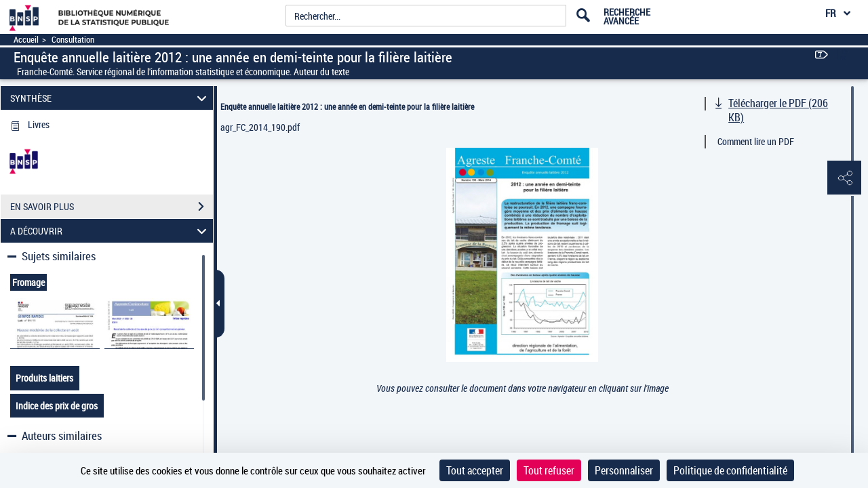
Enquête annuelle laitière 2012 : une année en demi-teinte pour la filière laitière (347, 106)
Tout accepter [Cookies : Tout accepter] (475, 470)
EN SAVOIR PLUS (112, 207)
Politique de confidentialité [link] (730, 470)
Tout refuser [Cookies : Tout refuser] (549, 470)
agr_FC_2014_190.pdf (260, 127)
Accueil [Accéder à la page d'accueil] (26, 40)
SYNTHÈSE (111, 98)
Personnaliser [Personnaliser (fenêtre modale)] (624, 470)
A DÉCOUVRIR (111, 231)
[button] (844, 178)
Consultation (73, 40)
